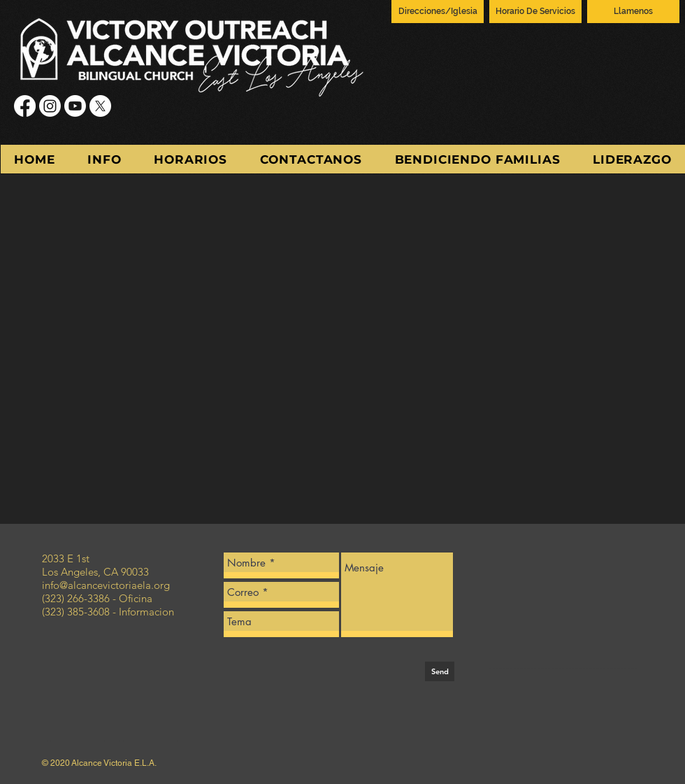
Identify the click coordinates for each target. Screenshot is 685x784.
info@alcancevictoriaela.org (106, 585)
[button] (104, 159)
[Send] (440, 671)
